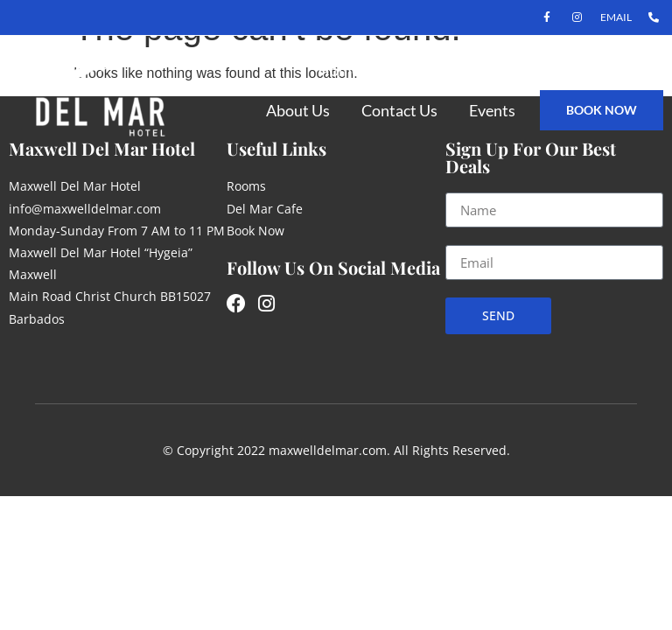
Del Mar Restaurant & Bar (559, 70)
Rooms (415, 70)
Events (492, 110)
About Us (298, 110)
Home (339, 70)
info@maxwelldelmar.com (85, 209)
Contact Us (399, 110)
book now (602, 110)
